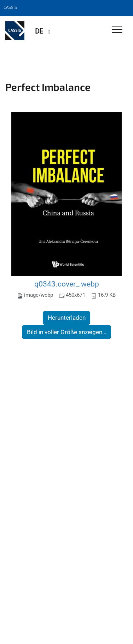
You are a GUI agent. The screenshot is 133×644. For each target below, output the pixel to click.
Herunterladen (67, 318)
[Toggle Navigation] (117, 30)
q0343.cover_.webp (67, 284)
